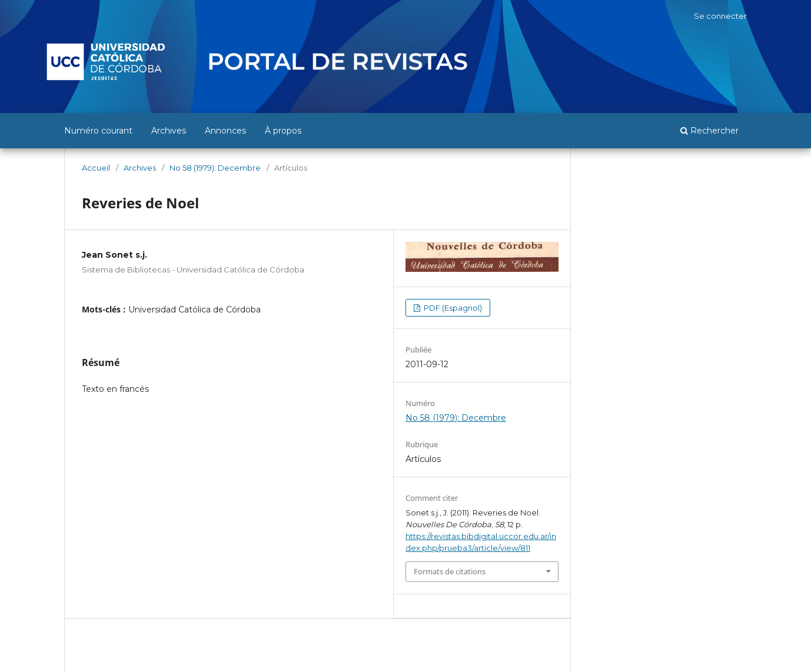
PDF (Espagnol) (452, 308)
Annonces (225, 131)
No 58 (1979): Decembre (215, 168)
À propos (283, 131)
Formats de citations (450, 571)
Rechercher (709, 131)
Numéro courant (98, 131)
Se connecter (720, 16)
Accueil (96, 168)
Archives (169, 131)
